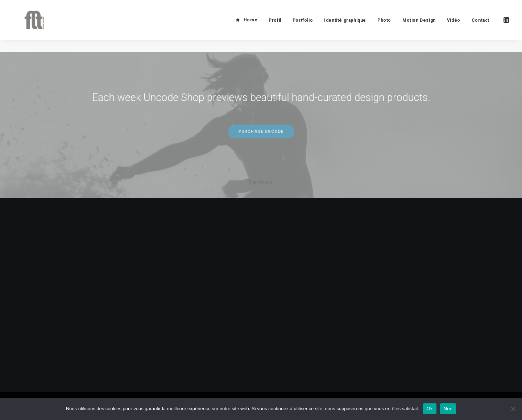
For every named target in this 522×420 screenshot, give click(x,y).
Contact (480, 26)
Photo (384, 26)
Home (250, 26)
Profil (275, 26)
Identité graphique (345, 26)
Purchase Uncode (261, 131)
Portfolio (303, 26)
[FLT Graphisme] (29, 26)
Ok (430, 409)
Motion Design (419, 26)
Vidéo (454, 26)
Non (448, 409)
